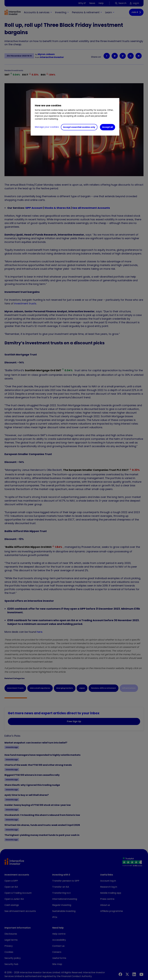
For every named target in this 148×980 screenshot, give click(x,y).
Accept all (108, 127)
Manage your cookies (47, 127)
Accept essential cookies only (79, 127)
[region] (75, 117)
